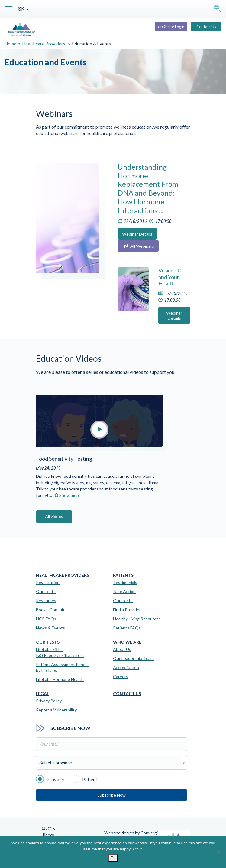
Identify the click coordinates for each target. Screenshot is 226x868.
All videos (54, 516)
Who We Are (127, 642)
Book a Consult (50, 610)
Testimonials (125, 582)
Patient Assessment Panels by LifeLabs (62, 667)
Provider (50, 779)
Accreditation (126, 667)
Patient (84, 779)
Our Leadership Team (133, 658)
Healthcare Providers (44, 44)
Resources (46, 601)
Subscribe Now (111, 795)
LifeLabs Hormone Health (60, 679)
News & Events (50, 628)
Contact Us (206, 27)
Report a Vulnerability (56, 710)
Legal (42, 694)
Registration (48, 582)
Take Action (124, 591)
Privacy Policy (49, 701)
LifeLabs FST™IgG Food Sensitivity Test (60, 652)
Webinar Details (137, 234)
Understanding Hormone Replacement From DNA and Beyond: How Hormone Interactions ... (148, 188)
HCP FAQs (46, 619)
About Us (122, 649)
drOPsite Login (171, 27)
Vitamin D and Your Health (170, 277)
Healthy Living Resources (137, 619)
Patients (123, 575)
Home (10, 44)
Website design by (133, 833)
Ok (113, 858)
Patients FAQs (127, 628)
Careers (121, 677)
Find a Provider (127, 610)
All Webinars (139, 246)
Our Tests (46, 591)
